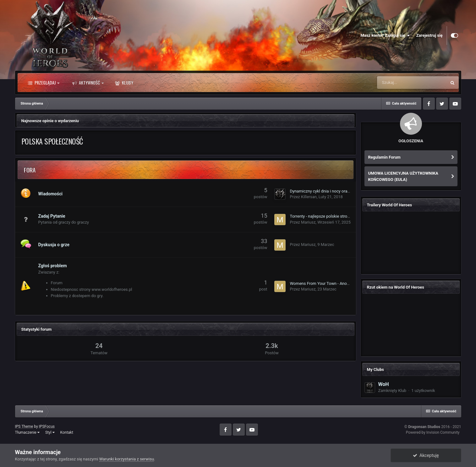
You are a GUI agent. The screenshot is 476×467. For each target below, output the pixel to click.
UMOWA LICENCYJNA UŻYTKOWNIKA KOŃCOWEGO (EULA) (403, 176)
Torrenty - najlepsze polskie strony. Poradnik (330, 216)
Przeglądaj (44, 83)
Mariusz (308, 222)
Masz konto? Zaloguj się (385, 35)
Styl (50, 432)
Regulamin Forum (384, 157)
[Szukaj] (412, 83)
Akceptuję (426, 455)
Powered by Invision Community (433, 432)
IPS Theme (24, 426)
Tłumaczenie (27, 432)
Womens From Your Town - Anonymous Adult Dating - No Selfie (347, 283)
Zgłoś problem (53, 266)
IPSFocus (47, 426)
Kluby (124, 83)
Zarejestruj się (429, 35)
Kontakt (67, 432)
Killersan (309, 197)
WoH (384, 384)
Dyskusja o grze (54, 245)
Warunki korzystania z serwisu (127, 459)
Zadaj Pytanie (52, 216)
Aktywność (88, 83)
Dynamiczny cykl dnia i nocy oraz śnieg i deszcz (333, 191)
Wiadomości (50, 194)
